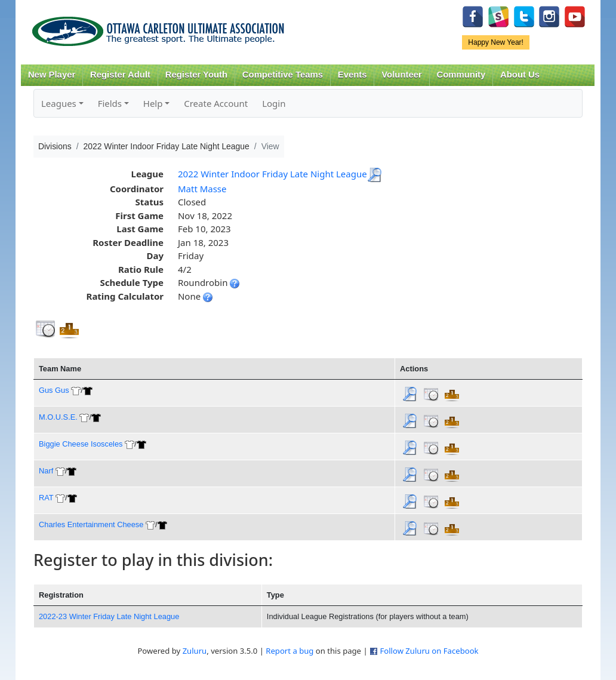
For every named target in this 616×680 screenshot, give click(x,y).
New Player (52, 75)
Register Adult (120, 75)
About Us (520, 75)
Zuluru (195, 651)
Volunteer (401, 75)
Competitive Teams (283, 75)
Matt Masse (202, 189)
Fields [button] (110, 103)
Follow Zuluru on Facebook (429, 651)
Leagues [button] (59, 103)
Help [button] (153, 103)
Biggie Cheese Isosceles (81, 444)
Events (352, 75)
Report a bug (289, 651)
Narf (46, 471)
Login (274, 103)
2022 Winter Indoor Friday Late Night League (272, 174)
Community (461, 75)
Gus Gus (54, 390)
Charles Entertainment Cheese (91, 524)
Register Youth (196, 75)
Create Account (216, 103)
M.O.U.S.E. (58, 417)
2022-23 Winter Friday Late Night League (109, 616)
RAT (46, 498)
